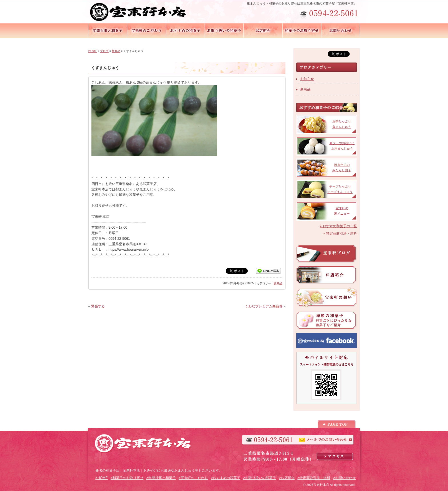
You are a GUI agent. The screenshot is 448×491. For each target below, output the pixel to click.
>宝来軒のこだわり (193, 478)
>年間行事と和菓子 (161, 478)
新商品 (116, 51)
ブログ (104, 51)
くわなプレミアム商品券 (264, 306)
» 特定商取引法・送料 (340, 234)
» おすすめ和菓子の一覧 (338, 226)
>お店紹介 (287, 478)
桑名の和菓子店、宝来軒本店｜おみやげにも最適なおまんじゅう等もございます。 (159, 470)
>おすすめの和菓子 (226, 478)
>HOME (102, 478)
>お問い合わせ (344, 478)
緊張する (98, 306)
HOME (93, 51)
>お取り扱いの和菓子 (260, 478)
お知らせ (307, 79)
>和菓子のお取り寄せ (127, 478)
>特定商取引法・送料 (314, 478)
